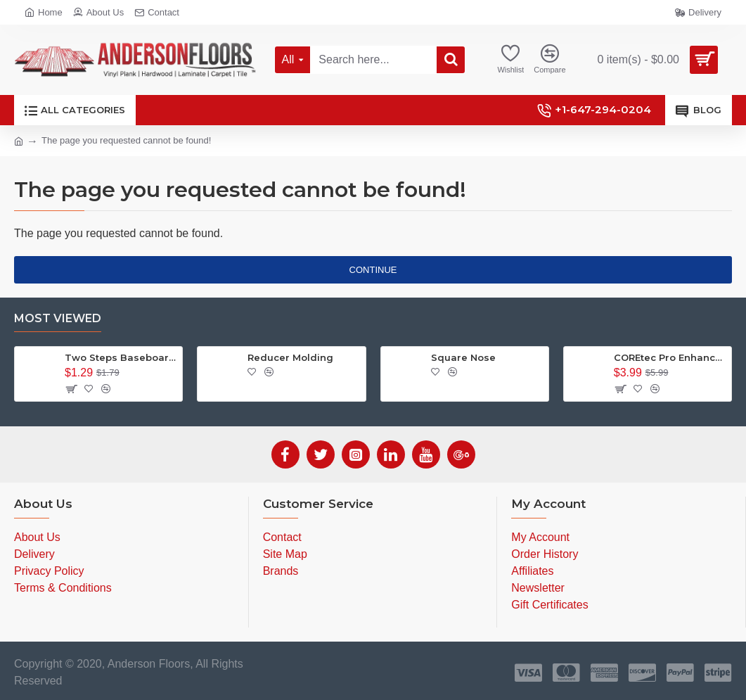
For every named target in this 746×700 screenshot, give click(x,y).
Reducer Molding (290, 357)
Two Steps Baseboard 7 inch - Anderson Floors (121, 357)
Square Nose (463, 357)
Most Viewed (58, 318)
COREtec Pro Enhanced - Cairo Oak (670, 357)
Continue (373, 270)
